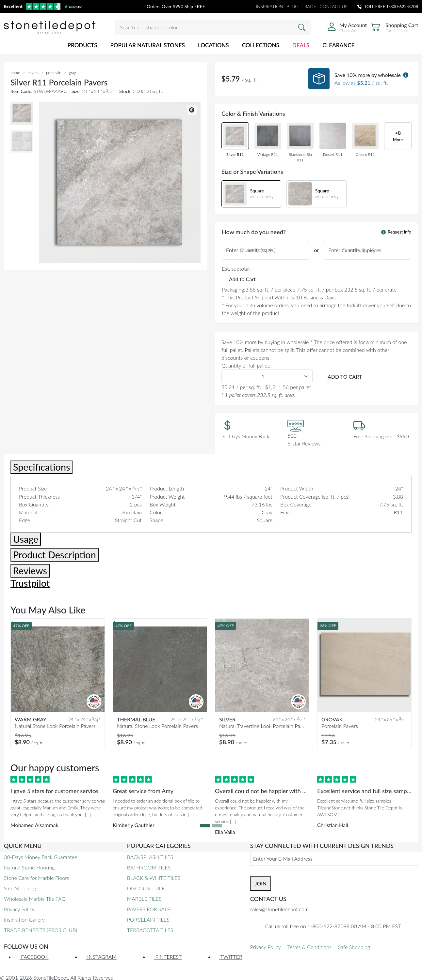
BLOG (292, 6)
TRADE (309, 6)
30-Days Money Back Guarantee (41, 857)
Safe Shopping (20, 888)
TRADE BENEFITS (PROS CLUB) (41, 930)
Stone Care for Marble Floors (37, 878)
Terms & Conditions (309, 947)
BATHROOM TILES (149, 867)
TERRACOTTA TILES (150, 930)
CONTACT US (333, 6)
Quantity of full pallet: (246, 365)
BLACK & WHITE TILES (154, 878)
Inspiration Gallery (24, 920)
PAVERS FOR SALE (149, 909)
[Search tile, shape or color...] (213, 27)
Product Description (55, 555)
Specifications (41, 467)
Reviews (30, 571)
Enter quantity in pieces (355, 250)
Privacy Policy (19, 909)
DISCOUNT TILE (146, 888)
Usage (26, 539)
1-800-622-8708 (402, 7)
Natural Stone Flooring (29, 867)
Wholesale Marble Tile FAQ (35, 899)
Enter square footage (250, 250)
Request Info (396, 232)
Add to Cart (242, 279)
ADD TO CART (345, 377)
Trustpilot (30, 583)
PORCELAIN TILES (148, 920)
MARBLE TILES (144, 899)
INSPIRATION (269, 6)
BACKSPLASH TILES (150, 857)
